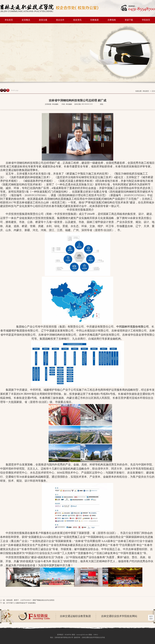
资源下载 (129, 20)
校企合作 (60, 20)
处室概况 (26, 20)
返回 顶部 (151, 618)
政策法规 (43, 20)
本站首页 (9, 20)
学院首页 (146, 20)
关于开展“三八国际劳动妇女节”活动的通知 (21, 603)
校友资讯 (77, 20)
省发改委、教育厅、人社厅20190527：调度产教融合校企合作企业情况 (30, 600)
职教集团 (95, 20)
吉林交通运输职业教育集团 (75, 616)
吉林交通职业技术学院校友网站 (119, 616)
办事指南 (112, 20)
